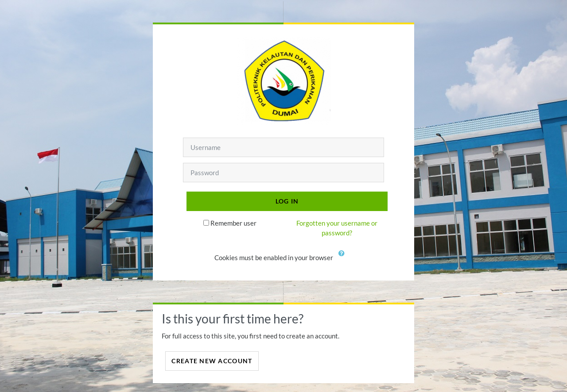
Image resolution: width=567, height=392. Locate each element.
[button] (343, 258)
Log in (287, 201)
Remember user (233, 223)
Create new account (212, 361)
